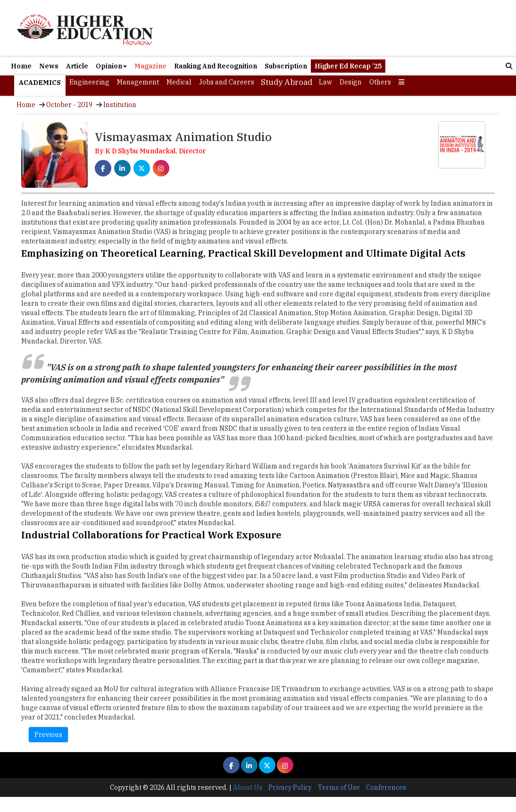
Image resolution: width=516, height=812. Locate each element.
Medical (179, 82)
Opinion (111, 66)
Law (325, 82)
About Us (248, 787)
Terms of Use (339, 787)
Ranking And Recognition (216, 66)
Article (77, 66)
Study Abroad (287, 82)
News (49, 66)
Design (351, 82)
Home (21, 66)
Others (380, 82)
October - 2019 (69, 105)
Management (138, 82)
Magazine (150, 66)
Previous (48, 735)
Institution (120, 105)
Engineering (89, 82)
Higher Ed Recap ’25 (348, 66)
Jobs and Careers (227, 82)
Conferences (386, 787)
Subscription (286, 66)
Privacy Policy (290, 787)
